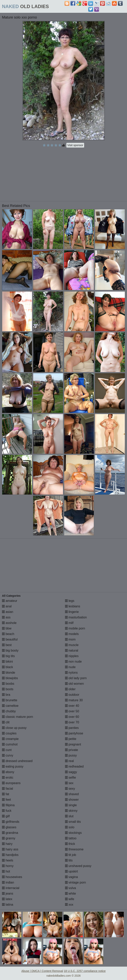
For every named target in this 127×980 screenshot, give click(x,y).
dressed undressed (17, 761)
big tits (8, 656)
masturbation (76, 617)
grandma (10, 833)
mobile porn (75, 628)
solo (70, 827)
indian (8, 882)
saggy (71, 772)
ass (6, 617)
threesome (74, 849)
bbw (7, 628)
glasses (9, 827)
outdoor (72, 695)
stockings (73, 833)
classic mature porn (17, 717)
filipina (8, 805)
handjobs (10, 855)
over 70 (72, 722)
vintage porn (76, 882)
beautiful (10, 639)
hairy (7, 844)
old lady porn (76, 678)
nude (70, 667)
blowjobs (10, 678)
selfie (71, 778)
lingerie (72, 612)
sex (69, 783)
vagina (71, 877)
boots (8, 689)
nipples (72, 656)
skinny (71, 811)
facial (8, 789)
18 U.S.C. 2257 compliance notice (85, 971)
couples (9, 733)
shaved (72, 794)
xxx (69, 905)
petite (71, 739)
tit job (71, 855)
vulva (71, 888)
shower (72, 800)
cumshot (10, 744)
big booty (10, 650)
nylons (71, 673)
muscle (72, 645)
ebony (8, 772)
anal (7, 606)
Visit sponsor (75, 145)
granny (9, 838)
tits (69, 860)
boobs (8, 684)
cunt (7, 750)
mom (70, 639)
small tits (73, 822)
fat (6, 794)
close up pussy (14, 728)
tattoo (71, 838)
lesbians (73, 606)
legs (70, 601)
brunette (10, 700)
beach (8, 634)
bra (6, 695)
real (69, 761)
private (71, 750)
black (8, 667)
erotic (8, 778)
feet (6, 800)
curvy (8, 755)
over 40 (72, 706)
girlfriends (11, 822)
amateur (10, 601)
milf (69, 623)
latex (7, 899)
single (71, 805)
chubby (9, 711)
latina (8, 905)
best (7, 645)
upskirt (71, 871)
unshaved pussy (78, 866)
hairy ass (10, 849)
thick (70, 844)
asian (8, 612)
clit (6, 722)
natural (72, 650)
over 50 (72, 711)
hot (6, 871)
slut (69, 816)
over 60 (72, 717)
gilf (6, 816)
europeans (11, 783)
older (70, 689)
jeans (8, 894)
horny (8, 866)
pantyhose (74, 733)
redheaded (74, 766)
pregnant (73, 744)
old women (74, 684)
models (72, 634)
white (71, 894)
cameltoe (10, 706)
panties (72, 728)
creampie (10, 739)
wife (70, 899)
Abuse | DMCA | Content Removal (42, 971)
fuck (7, 811)
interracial (11, 888)
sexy (70, 789)
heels (8, 860)
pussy (71, 755)
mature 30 (74, 700)
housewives (12, 877)
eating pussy (13, 766)
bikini (7, 662)
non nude (73, 662)
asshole (9, 623)
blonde (9, 673)
